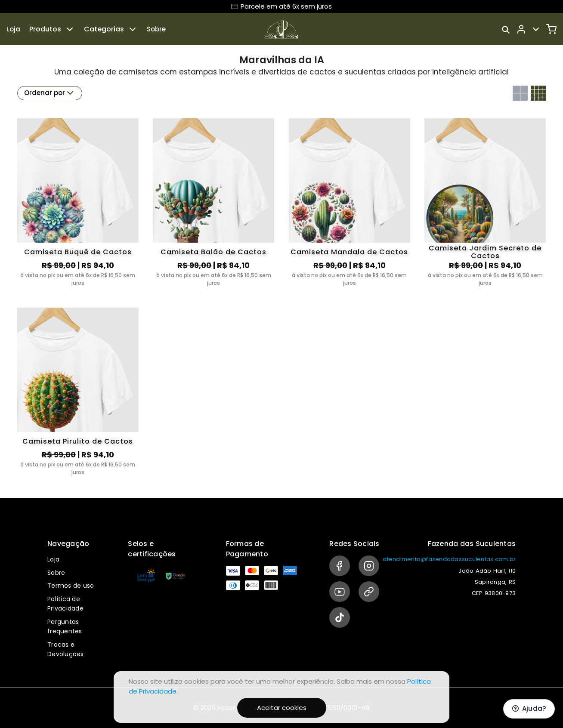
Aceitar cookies (282, 708)
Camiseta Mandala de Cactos (349, 252)
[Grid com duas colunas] (520, 93)
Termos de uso (71, 586)
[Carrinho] (551, 29)
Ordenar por (50, 93)
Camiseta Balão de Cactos (213, 252)
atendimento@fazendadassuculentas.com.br (449, 559)
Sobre (156, 29)
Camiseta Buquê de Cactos (78, 252)
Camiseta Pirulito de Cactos (78, 441)
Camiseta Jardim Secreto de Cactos (485, 252)
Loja (13, 29)
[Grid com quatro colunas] (538, 93)
